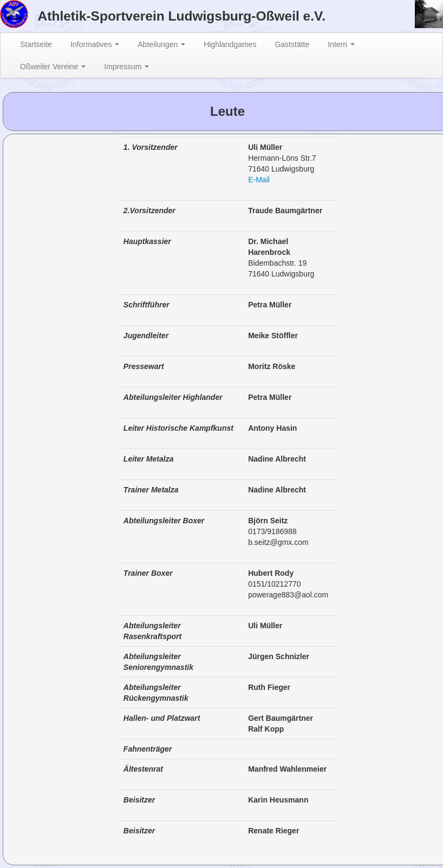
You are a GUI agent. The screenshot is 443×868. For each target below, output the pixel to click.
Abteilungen (161, 44)
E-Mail (259, 180)
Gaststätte (292, 44)
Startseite (36, 44)
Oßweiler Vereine (53, 67)
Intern (341, 44)
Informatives (95, 44)
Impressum (126, 67)
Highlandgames (230, 44)
